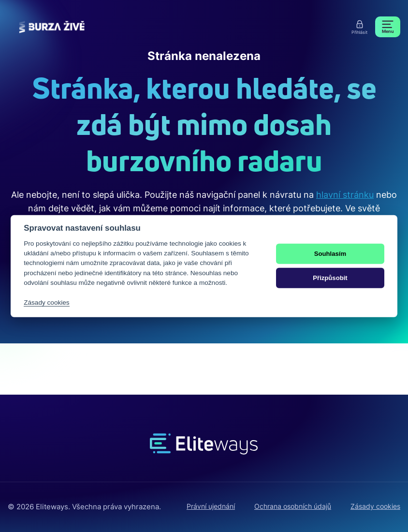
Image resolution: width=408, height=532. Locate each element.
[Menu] (388, 27)
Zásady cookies (375, 506)
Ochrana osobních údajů (293, 506)
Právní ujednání (211, 506)
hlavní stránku (345, 195)
